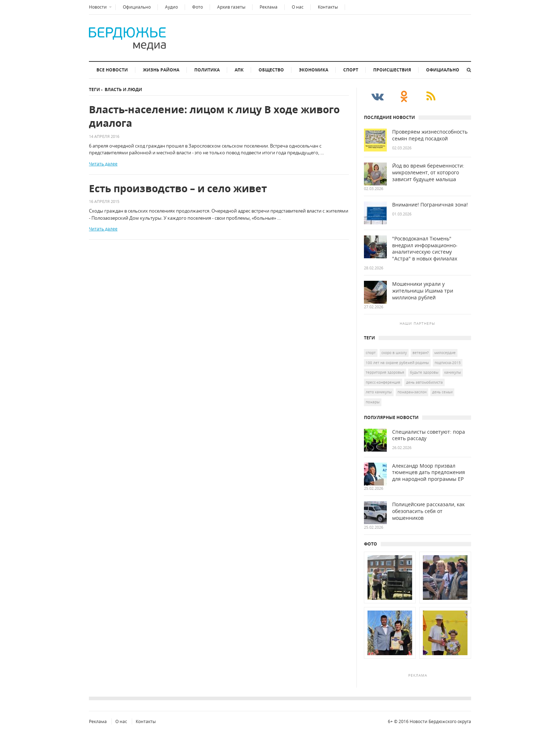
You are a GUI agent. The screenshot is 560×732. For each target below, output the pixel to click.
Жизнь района (161, 70)
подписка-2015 (448, 363)
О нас (298, 7)
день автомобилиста (424, 382)
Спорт (351, 70)
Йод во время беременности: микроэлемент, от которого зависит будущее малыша (428, 173)
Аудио (171, 7)
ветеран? (421, 353)
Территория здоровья (385, 372)
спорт (371, 353)
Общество (271, 70)
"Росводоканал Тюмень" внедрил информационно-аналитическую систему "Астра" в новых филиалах (425, 249)
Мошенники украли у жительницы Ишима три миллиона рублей (423, 291)
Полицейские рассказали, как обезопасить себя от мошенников (428, 511)
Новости (98, 7)
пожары (373, 402)
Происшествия (392, 70)
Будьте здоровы (424, 372)
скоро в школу (394, 353)
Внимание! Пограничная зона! (430, 205)
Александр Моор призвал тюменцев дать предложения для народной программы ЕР (429, 473)
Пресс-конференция (383, 382)
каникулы (453, 372)
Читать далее (103, 164)
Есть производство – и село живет (178, 188)
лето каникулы (379, 392)
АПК (239, 70)
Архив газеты (231, 7)
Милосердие (445, 353)
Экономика (314, 70)
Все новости (112, 70)
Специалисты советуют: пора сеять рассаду (429, 435)
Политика (207, 70)
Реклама (269, 7)
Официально (137, 7)
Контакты (328, 7)
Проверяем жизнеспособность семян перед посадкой (430, 135)
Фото (197, 7)
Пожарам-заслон (412, 392)
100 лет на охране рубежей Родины (397, 363)
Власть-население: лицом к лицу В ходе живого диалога (214, 116)
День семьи (442, 392)
